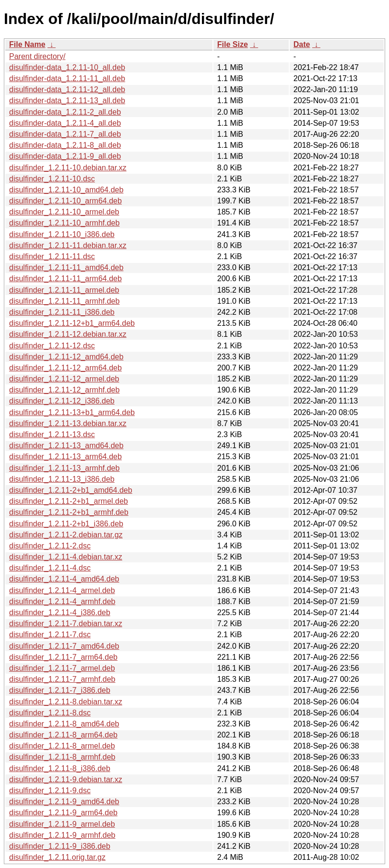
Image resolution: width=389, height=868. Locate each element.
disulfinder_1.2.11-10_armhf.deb (64, 223)
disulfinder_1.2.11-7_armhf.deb (62, 679)
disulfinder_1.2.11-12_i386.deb (62, 401)
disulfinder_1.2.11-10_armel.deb (64, 212)
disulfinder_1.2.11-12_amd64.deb (66, 357)
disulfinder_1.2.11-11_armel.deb (64, 290)
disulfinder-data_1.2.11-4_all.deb (65, 123)
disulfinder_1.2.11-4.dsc (50, 568)
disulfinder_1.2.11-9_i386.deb (60, 846)
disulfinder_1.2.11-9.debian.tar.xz (66, 779)
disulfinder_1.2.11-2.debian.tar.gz (66, 535)
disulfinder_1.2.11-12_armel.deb (64, 379)
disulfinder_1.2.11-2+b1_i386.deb (66, 524)
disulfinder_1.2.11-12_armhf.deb (64, 390)
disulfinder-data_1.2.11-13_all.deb (67, 101)
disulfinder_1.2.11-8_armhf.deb (62, 757)
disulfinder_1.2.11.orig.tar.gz (57, 857)
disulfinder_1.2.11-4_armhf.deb (62, 601)
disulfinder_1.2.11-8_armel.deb (62, 746)
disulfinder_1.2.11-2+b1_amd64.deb (71, 490)
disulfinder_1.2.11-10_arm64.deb (65, 201)
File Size (233, 44)
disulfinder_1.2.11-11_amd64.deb (66, 268)
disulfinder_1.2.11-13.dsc (52, 434)
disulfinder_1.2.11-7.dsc (50, 635)
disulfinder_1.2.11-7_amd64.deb (64, 646)
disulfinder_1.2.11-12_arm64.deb (65, 368)
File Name (27, 44)
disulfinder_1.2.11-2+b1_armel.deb (69, 501)
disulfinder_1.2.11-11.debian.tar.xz (68, 245)
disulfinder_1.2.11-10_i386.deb (62, 234)
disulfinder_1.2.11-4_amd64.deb (64, 579)
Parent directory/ (37, 56)
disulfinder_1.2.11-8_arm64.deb (63, 735)
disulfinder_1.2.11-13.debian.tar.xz (68, 423)
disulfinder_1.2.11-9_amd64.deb (64, 802)
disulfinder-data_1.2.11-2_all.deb (65, 112)
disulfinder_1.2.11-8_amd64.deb (64, 724)
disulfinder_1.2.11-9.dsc (50, 791)
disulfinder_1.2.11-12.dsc (52, 346)
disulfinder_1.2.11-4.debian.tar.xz (66, 557)
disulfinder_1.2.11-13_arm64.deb (65, 457)
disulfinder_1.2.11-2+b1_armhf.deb (69, 512)
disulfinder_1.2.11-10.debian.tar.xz (68, 168)
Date (302, 44)
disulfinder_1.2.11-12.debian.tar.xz (68, 334)
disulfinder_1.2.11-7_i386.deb (60, 690)
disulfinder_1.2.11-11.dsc (52, 256)
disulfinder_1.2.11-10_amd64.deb (66, 190)
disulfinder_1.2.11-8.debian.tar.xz (66, 702)
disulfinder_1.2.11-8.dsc (50, 713)
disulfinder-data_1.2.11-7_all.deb (65, 134)
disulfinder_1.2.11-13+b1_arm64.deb (72, 412)
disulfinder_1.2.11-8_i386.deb (60, 768)
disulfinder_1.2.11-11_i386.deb (62, 312)
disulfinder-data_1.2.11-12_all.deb (67, 89)
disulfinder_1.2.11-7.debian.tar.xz (66, 624)
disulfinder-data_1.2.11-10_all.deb (67, 67)
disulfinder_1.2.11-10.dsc (52, 179)
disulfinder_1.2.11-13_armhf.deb (64, 468)
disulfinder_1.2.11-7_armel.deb (62, 668)
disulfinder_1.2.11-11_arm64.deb (65, 279)
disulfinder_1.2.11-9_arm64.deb (63, 813)
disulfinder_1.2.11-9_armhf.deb (62, 835)
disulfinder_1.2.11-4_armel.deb (62, 590)
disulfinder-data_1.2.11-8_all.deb (65, 145)
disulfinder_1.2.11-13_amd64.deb (66, 446)
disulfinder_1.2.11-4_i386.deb (60, 612)
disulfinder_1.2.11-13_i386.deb (62, 479)
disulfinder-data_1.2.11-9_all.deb (65, 156)
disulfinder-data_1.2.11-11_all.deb (67, 78)
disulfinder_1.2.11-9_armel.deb (62, 824)
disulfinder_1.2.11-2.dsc (50, 546)
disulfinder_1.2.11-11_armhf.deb (64, 301)
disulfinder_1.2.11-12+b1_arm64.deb (72, 323)
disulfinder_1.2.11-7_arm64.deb (63, 657)
